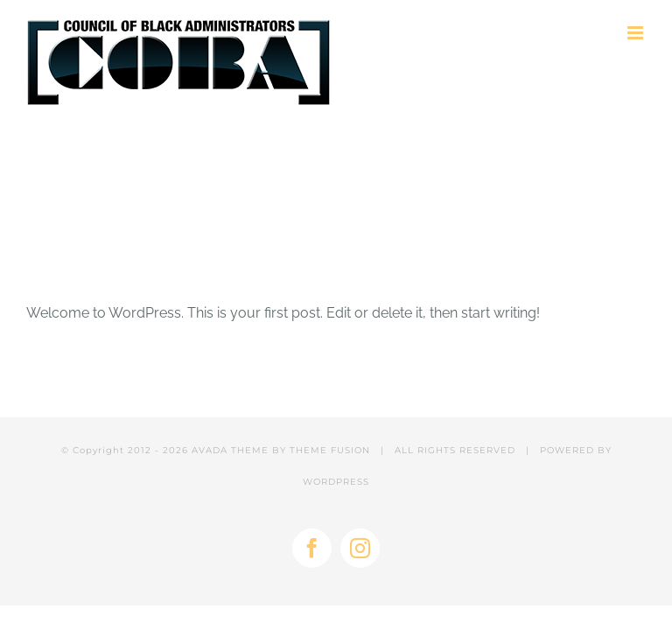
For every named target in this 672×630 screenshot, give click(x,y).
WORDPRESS (336, 482)
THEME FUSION (330, 450)
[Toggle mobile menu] (637, 33)
